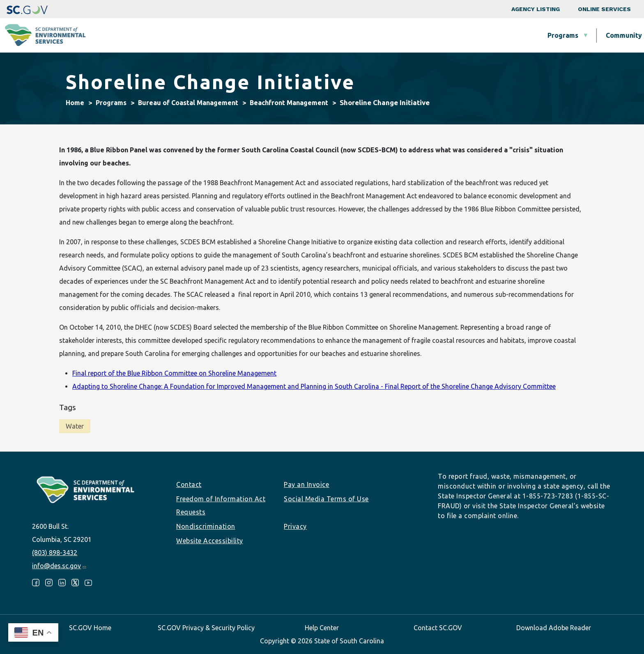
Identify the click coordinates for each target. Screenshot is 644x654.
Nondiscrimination (206, 526)
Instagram (49, 583)
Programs (238, 35)
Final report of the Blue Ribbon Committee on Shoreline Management (174, 373)
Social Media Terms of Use (326, 499)
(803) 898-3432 (55, 553)
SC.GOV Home (90, 628)
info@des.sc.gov (59, 566)
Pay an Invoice (306, 484)
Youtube (88, 583)
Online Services (604, 9)
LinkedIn (62, 583)
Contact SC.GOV (438, 628)
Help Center (322, 628)
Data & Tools (519, 35)
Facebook (36, 583)
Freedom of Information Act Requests (221, 505)
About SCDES (589, 35)
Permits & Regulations (436, 35)
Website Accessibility (210, 541)
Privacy (295, 526)
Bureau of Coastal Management (188, 103)
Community (299, 35)
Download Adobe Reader (554, 628)
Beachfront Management (289, 103)
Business (359, 35)
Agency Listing (536, 9)
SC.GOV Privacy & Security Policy (206, 628)
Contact (189, 484)
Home (75, 103)
